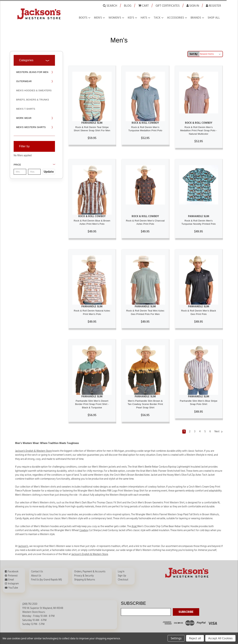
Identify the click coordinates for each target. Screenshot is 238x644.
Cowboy (84, 530)
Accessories (175, 18)
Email (11, 580)
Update (49, 172)
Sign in (193, 6)
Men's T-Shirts (26, 109)
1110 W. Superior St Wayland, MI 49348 (43, 608)
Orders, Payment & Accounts (90, 572)
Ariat (134, 526)
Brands (196, 18)
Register (213, 6)
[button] (34, 169)
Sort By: (194, 54)
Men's (98, 18)
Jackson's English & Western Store (90, 554)
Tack (157, 18)
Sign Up (122, 576)
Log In (121, 572)
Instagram (13, 584)
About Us (36, 576)
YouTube (13, 588)
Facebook (13, 572)
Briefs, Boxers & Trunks (33, 100)
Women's (115, 18)
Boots (83, 18)
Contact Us (37, 572)
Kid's (131, 18)
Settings (176, 638)
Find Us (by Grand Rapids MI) (46, 580)
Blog (128, 6)
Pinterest (13, 576)
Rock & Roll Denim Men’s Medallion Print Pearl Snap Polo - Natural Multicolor (199, 131)
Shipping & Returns (85, 580)
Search (110, 6)
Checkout (123, 580)
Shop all (214, 18)
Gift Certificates (168, 6)
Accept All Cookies (220, 638)
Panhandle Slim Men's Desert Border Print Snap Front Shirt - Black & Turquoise (92, 404)
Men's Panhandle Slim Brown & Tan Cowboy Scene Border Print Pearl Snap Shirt (145, 404)
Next (219, 432)
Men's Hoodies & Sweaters (34, 90)
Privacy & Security (84, 576)
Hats (144, 18)
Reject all (195, 638)
